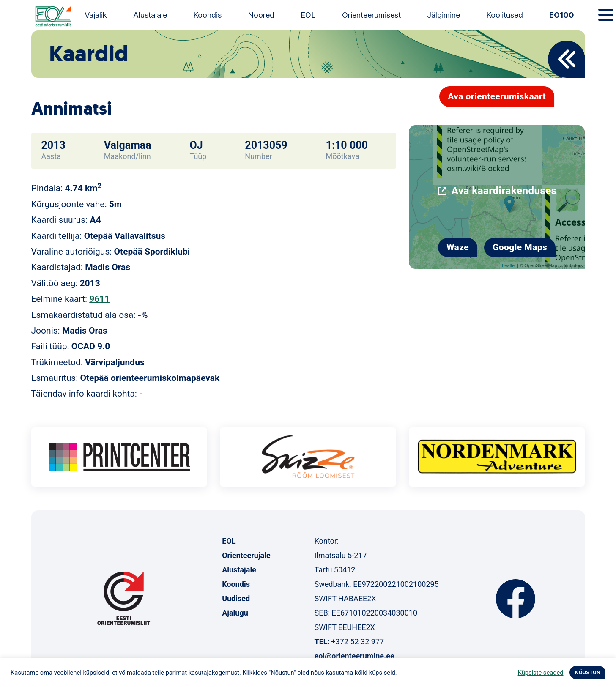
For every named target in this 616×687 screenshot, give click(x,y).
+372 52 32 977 (357, 642)
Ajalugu (235, 613)
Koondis (207, 15)
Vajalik (96, 15)
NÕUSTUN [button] (587, 672)
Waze (458, 247)
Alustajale (150, 15)
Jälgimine (444, 15)
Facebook (516, 599)
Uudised (236, 598)
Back (567, 59)
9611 (99, 299)
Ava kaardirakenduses (504, 191)
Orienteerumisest (371, 15)
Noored (261, 15)
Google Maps (520, 247)
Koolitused (505, 15)
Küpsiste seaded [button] (541, 673)
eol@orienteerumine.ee (354, 656)
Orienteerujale (246, 555)
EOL (308, 15)
